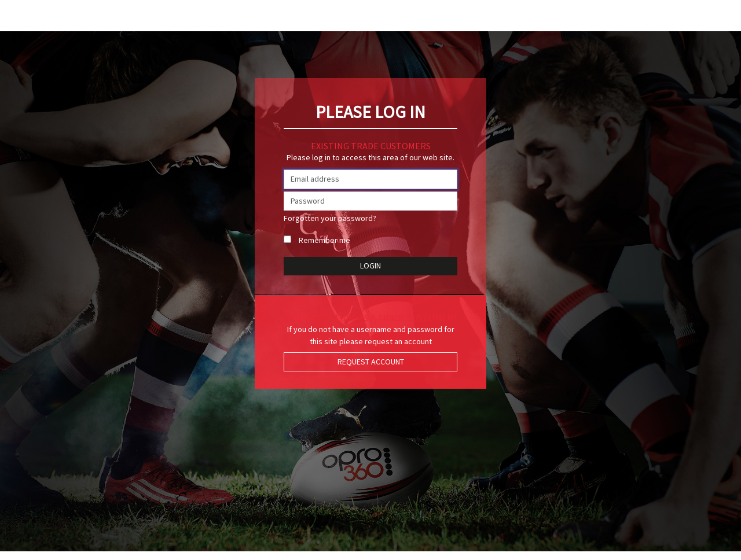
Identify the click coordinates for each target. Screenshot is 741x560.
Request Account (371, 362)
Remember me (324, 240)
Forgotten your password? (330, 218)
